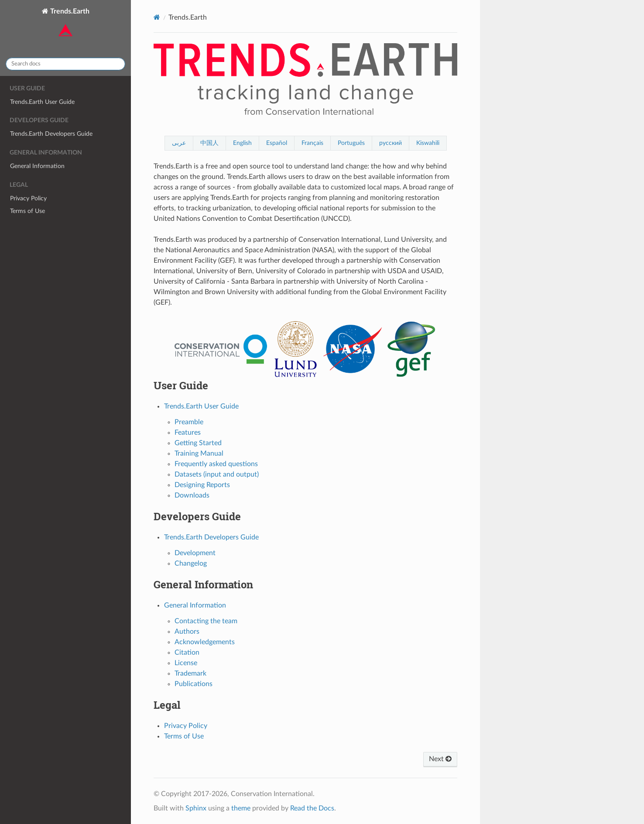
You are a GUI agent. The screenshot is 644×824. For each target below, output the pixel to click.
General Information (37, 166)
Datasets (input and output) (217, 474)
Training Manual (199, 453)
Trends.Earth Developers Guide (51, 134)
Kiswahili (428, 143)
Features (188, 433)
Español (277, 143)
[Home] (157, 17)
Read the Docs (312, 808)
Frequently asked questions (216, 464)
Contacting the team (206, 621)
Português (351, 143)
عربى (179, 143)
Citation (187, 652)
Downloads (192, 495)
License (186, 663)
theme (241, 808)
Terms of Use (27, 211)
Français (312, 143)
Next (440, 759)
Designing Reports (202, 485)
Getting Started (198, 443)
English (242, 143)
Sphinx (196, 808)
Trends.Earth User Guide (42, 102)
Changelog (191, 563)
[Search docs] (65, 64)
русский (391, 143)
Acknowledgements (205, 642)
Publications (194, 684)
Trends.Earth (69, 24)
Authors (187, 632)
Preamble (189, 422)
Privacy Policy (28, 198)
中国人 (209, 143)
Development (195, 553)
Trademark (190, 673)
